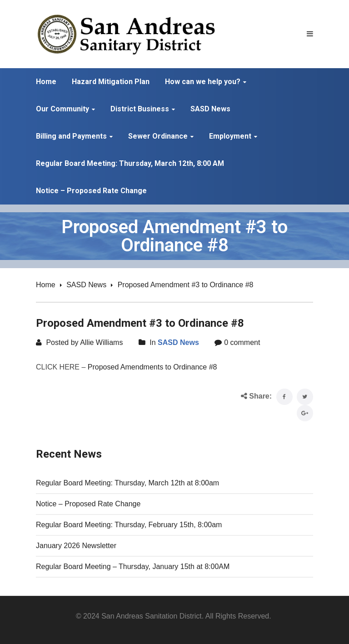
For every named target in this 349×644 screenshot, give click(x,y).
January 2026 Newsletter (76, 546)
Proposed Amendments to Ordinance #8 (152, 367)
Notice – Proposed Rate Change (88, 504)
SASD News (86, 285)
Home (46, 285)
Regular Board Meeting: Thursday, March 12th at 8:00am (127, 483)
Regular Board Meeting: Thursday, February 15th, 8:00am (129, 525)
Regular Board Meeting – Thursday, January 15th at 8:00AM (133, 567)
